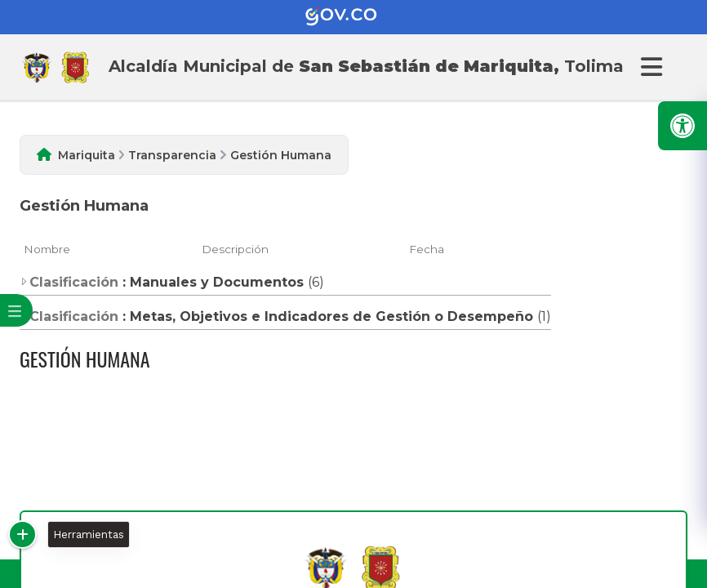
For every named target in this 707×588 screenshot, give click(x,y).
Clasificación (69, 282)
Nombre (47, 249)
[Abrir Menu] (649, 67)
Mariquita (87, 155)
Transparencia (172, 155)
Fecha (427, 249)
